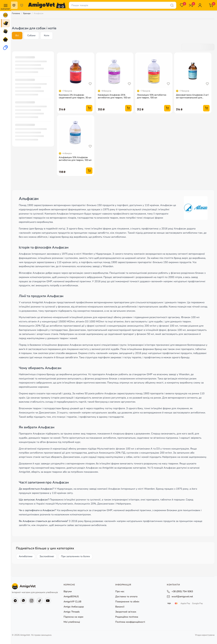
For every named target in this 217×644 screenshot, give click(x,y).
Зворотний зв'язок (126, 612)
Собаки (31, 35)
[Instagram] (32, 601)
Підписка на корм (73, 617)
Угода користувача (205, 635)
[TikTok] (40, 601)
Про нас (120, 592)
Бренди (27, 13)
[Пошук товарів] (123, 5)
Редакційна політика (127, 617)
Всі (17, 35)
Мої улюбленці (72, 622)
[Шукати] (172, 5)
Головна (16, 13)
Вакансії (120, 607)
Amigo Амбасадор (74, 607)
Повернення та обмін (127, 602)
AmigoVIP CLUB (72, 602)
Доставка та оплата (126, 597)
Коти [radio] (22, 5)
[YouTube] (48, 601)
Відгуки (68, 592)
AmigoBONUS (71, 597)
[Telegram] (15, 601)
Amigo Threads (72, 612)
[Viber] (23, 601)
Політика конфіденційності (130, 622)
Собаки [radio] (14, 5)
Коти (47, 35)
